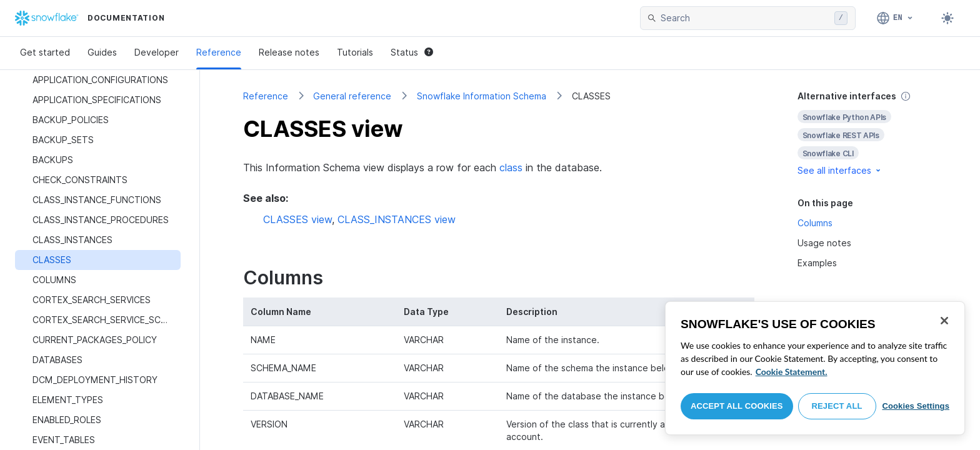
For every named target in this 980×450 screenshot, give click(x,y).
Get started (45, 52)
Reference (219, 52)
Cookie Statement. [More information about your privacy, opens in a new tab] (792, 372)
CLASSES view (297, 219)
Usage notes (824, 243)
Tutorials (355, 52)
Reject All (837, 406)
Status (412, 52)
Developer (157, 52)
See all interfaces (840, 170)
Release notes (289, 52)
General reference (352, 96)
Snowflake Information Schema (482, 96)
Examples (817, 263)
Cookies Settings (916, 406)
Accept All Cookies (737, 406)
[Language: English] (895, 18)
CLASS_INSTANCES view (397, 219)
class (511, 167)
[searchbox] (745, 18)
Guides (102, 52)
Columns (815, 223)
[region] (815, 368)
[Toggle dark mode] (947, 18)
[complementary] (867, 133)
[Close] (944, 321)
